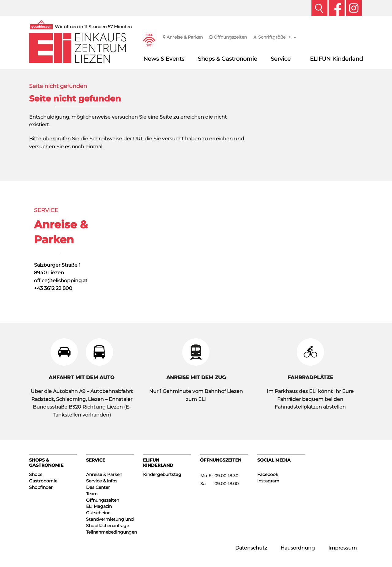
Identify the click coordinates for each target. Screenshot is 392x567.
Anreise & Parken (183, 37)
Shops (36, 474)
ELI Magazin (99, 506)
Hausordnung (298, 548)
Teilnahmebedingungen (110, 532)
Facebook (268, 474)
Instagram (268, 481)
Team (92, 494)
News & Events (164, 59)
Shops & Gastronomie (228, 59)
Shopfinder (41, 487)
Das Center (98, 487)
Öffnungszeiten (228, 37)
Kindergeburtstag (162, 474)
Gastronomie (43, 481)
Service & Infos (102, 481)
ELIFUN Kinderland (336, 59)
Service (281, 59)
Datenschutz (251, 548)
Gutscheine (98, 513)
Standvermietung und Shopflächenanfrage (110, 522)
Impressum (343, 548)
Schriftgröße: (270, 37)
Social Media (274, 460)
